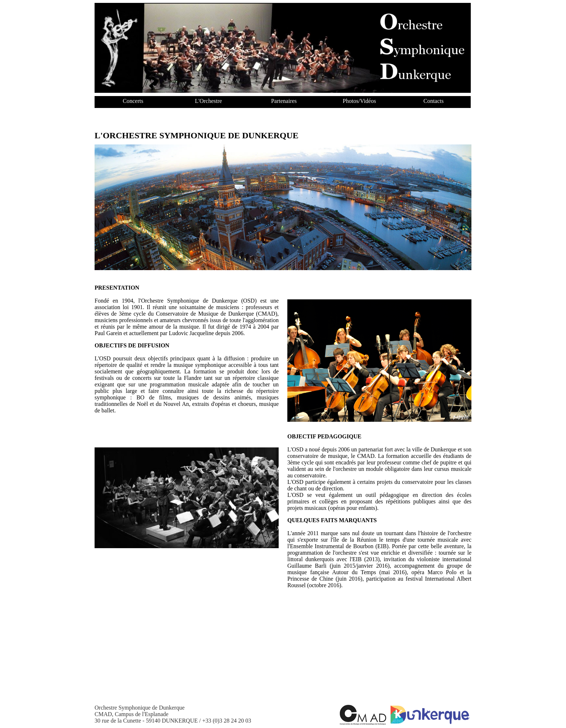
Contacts (434, 101)
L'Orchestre (208, 101)
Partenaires (284, 101)
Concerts (133, 101)
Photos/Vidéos (359, 101)
